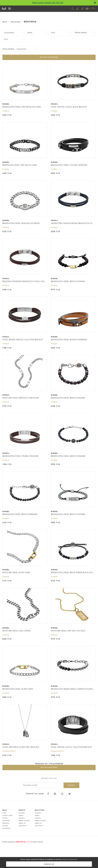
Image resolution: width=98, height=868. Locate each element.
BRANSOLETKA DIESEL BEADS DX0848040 (20, 526)
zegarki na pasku (24, 841)
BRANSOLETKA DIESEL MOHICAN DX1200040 (21, 227)
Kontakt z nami (8, 836)
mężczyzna (16, 22)
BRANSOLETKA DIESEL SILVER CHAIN (18, 706)
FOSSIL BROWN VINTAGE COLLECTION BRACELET (23, 347)
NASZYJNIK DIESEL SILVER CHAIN (16, 586)
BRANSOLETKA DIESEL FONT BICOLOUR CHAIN (22, 107)
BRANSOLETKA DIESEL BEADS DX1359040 (68, 526)
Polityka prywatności (7, 847)
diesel (6, 104)
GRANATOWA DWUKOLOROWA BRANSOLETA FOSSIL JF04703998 (73, 227)
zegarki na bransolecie (23, 845)
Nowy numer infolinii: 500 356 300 (48, 3)
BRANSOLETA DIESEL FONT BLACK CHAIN (20, 167)
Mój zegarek (4, 9)
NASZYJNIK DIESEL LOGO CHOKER (16, 646)
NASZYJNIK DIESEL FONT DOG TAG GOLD (68, 646)
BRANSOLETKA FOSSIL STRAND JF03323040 (20, 466)
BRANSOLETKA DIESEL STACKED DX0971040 (69, 167)
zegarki (21, 836)
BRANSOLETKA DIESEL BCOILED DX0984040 (69, 347)
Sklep (5, 22)
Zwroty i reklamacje (6, 839)
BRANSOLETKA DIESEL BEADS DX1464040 (68, 466)
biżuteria (22, 838)
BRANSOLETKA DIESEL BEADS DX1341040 (68, 287)
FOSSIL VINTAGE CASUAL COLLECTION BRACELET (71, 766)
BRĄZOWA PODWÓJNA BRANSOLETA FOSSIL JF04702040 (24, 287)
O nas (4, 833)
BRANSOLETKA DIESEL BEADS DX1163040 (68, 406)
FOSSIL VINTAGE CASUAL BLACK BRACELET (69, 107)
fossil (54, 104)
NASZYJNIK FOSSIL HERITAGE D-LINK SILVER (21, 406)
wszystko (22, 833)
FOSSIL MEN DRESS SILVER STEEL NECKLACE (21, 766)
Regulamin (6, 843)
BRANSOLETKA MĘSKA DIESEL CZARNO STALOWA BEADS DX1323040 (73, 706)
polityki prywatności (69, 859)
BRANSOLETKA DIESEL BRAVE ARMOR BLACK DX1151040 (73, 586)
